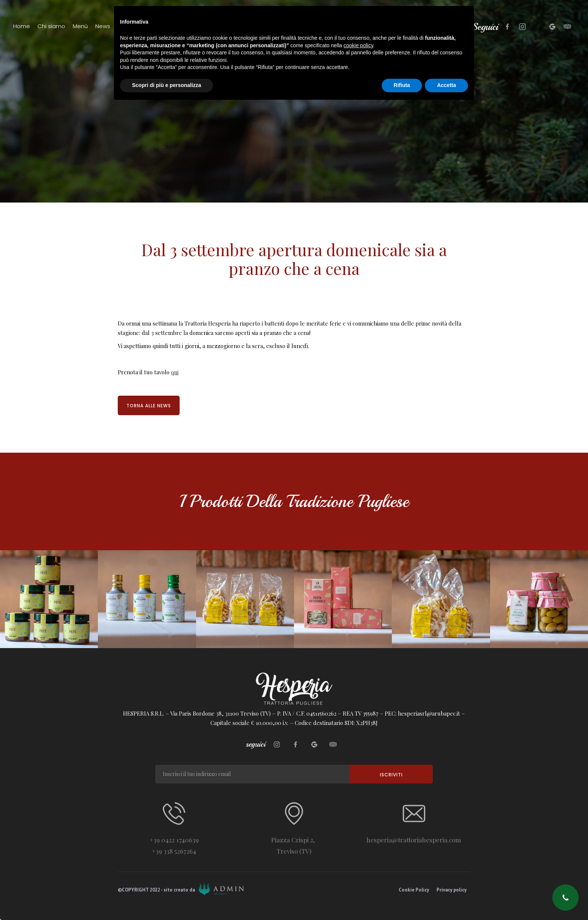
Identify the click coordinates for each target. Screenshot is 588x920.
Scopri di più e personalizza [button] (166, 899)
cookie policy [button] (358, 860)
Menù (80, 26)
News (103, 26)
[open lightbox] (49, 599)
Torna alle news (149, 406)
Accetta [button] (446, 899)
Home (22, 26)
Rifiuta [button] (402, 899)
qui (175, 372)
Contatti (161, 26)
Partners (130, 26)
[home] (303, 43)
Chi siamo (51, 26)
